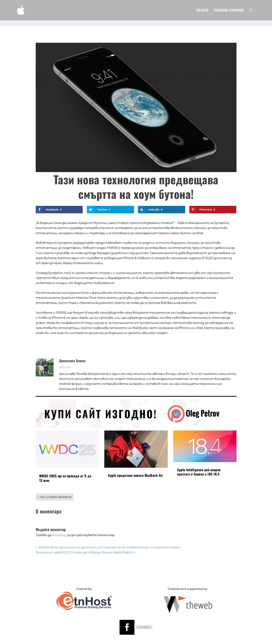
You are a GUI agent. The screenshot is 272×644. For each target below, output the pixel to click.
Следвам (144, 622)
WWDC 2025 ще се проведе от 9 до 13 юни (65, 473)
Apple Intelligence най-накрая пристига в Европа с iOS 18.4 (199, 467)
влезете (59, 530)
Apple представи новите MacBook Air (136, 470)
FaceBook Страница (229, 11)
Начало (202, 11)
